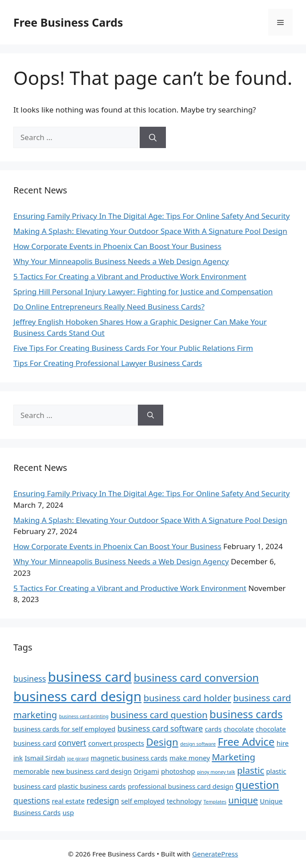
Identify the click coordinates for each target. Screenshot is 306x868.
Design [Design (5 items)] (162, 742)
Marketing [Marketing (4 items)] (234, 757)
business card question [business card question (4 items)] (159, 715)
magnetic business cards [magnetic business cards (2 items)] (129, 758)
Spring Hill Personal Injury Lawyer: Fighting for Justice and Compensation (143, 291)
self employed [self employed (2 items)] (143, 801)
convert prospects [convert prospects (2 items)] (116, 743)
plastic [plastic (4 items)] (251, 770)
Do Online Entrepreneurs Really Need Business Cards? (109, 307)
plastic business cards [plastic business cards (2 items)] (92, 786)
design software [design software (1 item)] (198, 744)
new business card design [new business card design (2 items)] (92, 771)
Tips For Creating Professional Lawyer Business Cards (108, 363)
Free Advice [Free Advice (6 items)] (246, 742)
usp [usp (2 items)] (68, 812)
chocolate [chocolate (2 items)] (239, 729)
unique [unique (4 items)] (243, 800)
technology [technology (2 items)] (184, 801)
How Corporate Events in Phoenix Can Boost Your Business (117, 246)
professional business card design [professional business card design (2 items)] (181, 786)
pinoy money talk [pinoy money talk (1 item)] (216, 772)
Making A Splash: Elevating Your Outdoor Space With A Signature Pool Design (150, 231)
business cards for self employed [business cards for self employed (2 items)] (64, 729)
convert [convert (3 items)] (72, 743)
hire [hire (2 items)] (283, 743)
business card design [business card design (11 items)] (77, 696)
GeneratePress (215, 854)
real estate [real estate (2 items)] (68, 801)
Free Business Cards (68, 22)
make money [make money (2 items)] (190, 758)
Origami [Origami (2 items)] (146, 771)
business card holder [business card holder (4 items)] (187, 698)
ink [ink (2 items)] (18, 758)
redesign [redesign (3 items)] (103, 800)
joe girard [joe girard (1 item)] (78, 759)
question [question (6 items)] (257, 785)
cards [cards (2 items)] (213, 729)
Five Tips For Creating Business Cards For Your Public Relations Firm (133, 348)
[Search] (153, 137)
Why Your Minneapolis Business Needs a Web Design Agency (121, 261)
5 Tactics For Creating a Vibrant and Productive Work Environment (130, 276)
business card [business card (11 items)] (90, 677)
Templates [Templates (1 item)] (215, 802)
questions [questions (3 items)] (32, 800)
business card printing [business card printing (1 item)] (84, 716)
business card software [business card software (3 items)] (160, 728)
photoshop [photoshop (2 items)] (178, 771)
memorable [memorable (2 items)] (31, 771)
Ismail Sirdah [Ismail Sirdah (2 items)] (45, 758)
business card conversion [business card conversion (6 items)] (196, 678)
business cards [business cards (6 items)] (246, 714)
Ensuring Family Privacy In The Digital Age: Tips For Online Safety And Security (151, 216)
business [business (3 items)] (30, 679)
